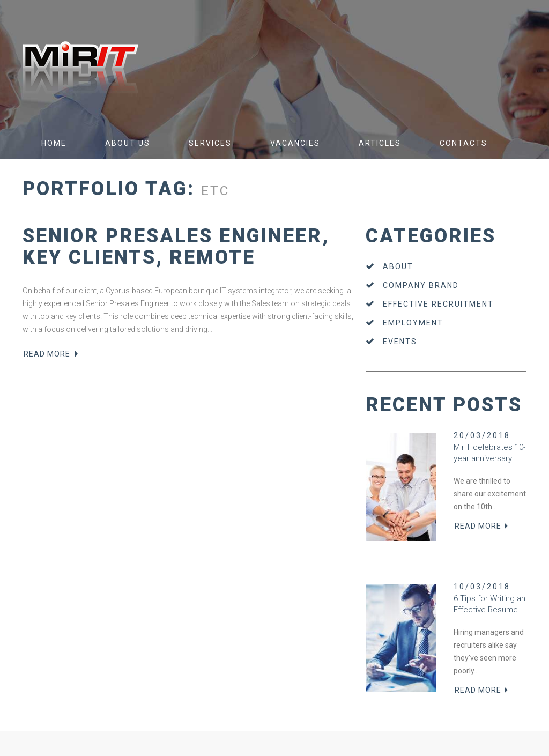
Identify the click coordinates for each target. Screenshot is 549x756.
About (398, 266)
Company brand (421, 285)
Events (400, 342)
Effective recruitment (438, 304)
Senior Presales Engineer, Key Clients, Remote (176, 247)
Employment (413, 323)
